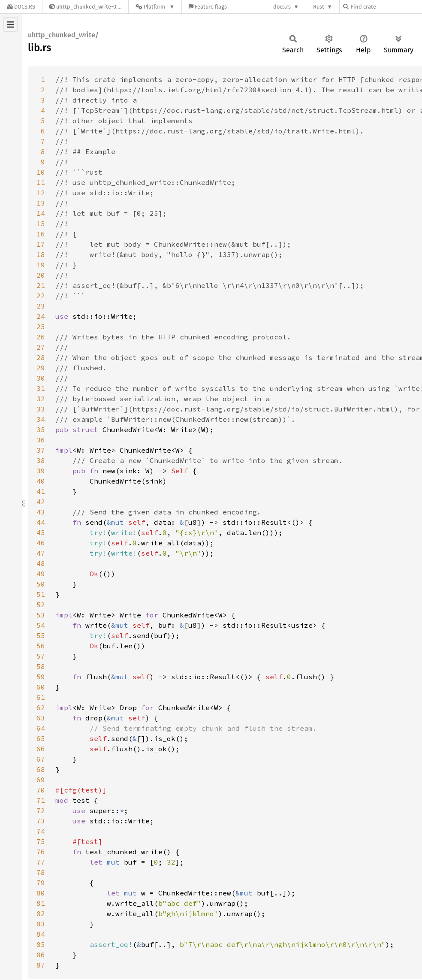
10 (41, 172)
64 (41, 728)
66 (41, 749)
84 (41, 934)
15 (41, 224)
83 (41, 924)
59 (41, 677)
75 (41, 841)
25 (41, 327)
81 (41, 903)
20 (41, 275)
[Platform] (155, 7)
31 (41, 388)
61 (41, 697)
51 (41, 594)
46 (41, 543)
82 (41, 913)
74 (41, 831)
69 (41, 780)
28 (41, 357)
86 (41, 955)
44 (41, 522)
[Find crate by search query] (386, 7)
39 (41, 471)
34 (41, 419)
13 (41, 203)
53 (41, 615)
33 (41, 409)
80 (41, 893)
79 (41, 883)
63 (41, 718)
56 (41, 646)
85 (41, 944)
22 (41, 296)
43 (41, 512)
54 (41, 625)
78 (41, 872)
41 (41, 491)
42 (41, 502)
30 (41, 378)
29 (41, 368)
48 (41, 563)
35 (41, 430)
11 (41, 182)
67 (41, 759)
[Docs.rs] (21, 7)
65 (41, 738)
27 (41, 347)
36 (41, 440)
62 (41, 708)
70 (41, 790)
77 (41, 862)
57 (41, 656)
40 (41, 481)
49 (41, 574)
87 (41, 965)
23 (41, 306)
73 (41, 821)
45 (41, 532)
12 (41, 193)
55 (41, 635)
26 (41, 337)
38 (41, 460)
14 (41, 213)
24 (41, 316)
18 (41, 254)
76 (41, 852)
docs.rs (282, 7)
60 (41, 687)
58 (41, 666)
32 (41, 399)
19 (41, 265)
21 (41, 285)
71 (41, 800)
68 (41, 769)
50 (41, 584)
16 (41, 234)
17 (41, 244)
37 (41, 450)
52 (41, 605)
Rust (319, 7)
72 (41, 811)
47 (41, 553)
